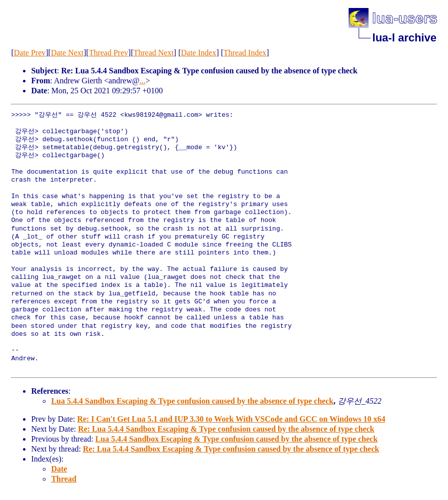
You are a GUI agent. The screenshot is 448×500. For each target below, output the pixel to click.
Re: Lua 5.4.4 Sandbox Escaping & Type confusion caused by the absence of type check (226, 429)
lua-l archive (405, 38)
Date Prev (30, 53)
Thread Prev (109, 53)
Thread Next (153, 53)
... (142, 81)
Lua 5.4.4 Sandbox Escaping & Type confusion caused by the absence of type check (192, 401)
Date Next (67, 53)
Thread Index (245, 53)
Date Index (199, 53)
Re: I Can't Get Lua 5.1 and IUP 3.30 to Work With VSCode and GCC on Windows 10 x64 (231, 419)
